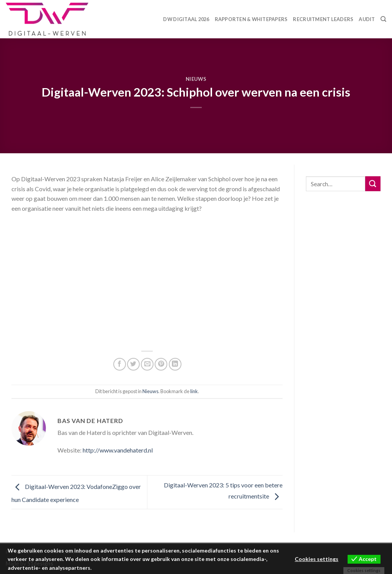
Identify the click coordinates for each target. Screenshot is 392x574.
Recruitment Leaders (323, 19)
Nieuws (196, 79)
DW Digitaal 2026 (186, 19)
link (194, 391)
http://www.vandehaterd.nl (118, 450)
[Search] (383, 19)
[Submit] (373, 184)
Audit (367, 19)
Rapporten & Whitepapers (251, 19)
